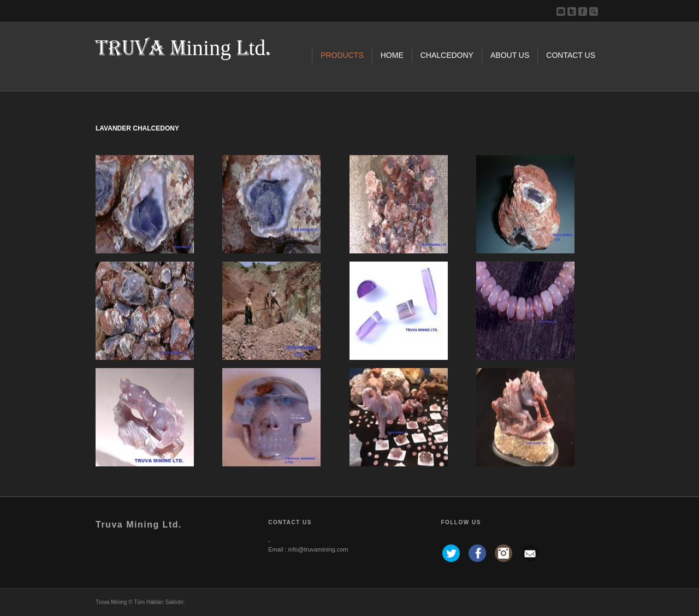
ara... (594, 11)
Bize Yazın (561, 11)
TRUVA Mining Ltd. (183, 49)
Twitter (572, 11)
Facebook (583, 11)
